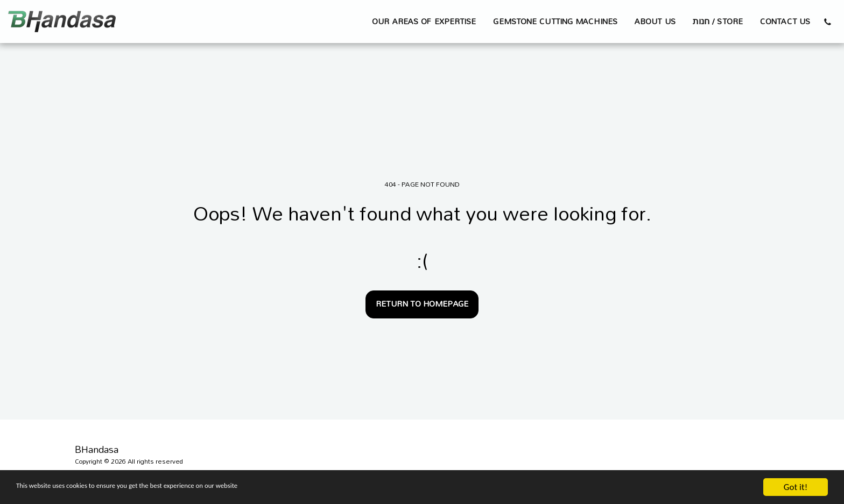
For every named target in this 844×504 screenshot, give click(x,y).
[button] (827, 21)
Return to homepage (422, 304)
